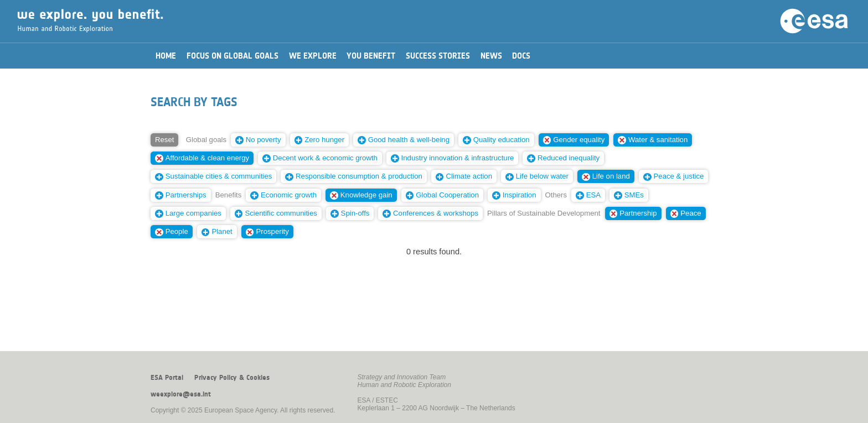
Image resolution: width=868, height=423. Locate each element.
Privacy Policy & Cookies (232, 378)
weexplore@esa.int (181, 394)
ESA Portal (167, 378)
